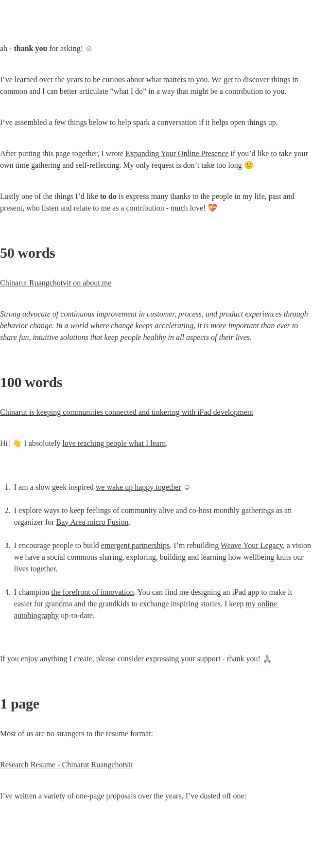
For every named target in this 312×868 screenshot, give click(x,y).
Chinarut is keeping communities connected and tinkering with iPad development (127, 412)
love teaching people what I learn (114, 443)
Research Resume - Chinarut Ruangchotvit (67, 765)
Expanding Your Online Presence (177, 153)
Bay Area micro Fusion (93, 522)
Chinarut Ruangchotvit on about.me (56, 283)
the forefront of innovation (92, 592)
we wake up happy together (139, 487)
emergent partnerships (135, 545)
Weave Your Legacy (252, 545)
